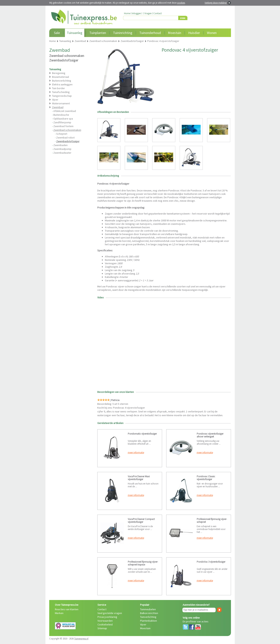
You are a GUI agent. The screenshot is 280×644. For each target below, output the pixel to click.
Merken (59, 613)
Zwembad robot (65, 138)
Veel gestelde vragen (110, 613)
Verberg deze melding (216, 3)
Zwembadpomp (62, 149)
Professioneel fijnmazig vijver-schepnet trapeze (143, 563)
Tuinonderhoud (150, 33)
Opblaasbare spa (63, 119)
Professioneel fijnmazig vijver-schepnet (212, 521)
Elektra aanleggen (62, 84)
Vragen (148, 13)
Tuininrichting (123, 33)
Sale (57, 33)
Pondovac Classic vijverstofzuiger (206, 478)
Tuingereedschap (62, 96)
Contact (158, 13)
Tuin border (58, 88)
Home (127, 13)
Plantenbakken (149, 621)
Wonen (212, 33)
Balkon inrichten (149, 613)
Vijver (55, 100)
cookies (181, 3)
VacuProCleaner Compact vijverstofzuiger (141, 521)
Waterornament (61, 103)
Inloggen (136, 13)
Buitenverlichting (62, 81)
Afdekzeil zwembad (65, 111)
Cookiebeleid (105, 624)
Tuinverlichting (148, 617)
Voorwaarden (105, 621)
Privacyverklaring (107, 617)
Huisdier (194, 33)
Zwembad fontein (63, 126)
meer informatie (136, 453)
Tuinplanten (98, 33)
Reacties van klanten (67, 609)
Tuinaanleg (75, 33)
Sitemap (102, 628)
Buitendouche (61, 115)
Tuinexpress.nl (81, 639)
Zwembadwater (62, 153)
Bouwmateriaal (60, 77)
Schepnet (62, 134)
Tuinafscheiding (61, 92)
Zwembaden (60, 145)
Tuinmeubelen (148, 609)
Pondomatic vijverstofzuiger (142, 434)
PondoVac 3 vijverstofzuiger (211, 562)
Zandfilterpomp (62, 122)
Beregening (59, 73)
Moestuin (175, 33)
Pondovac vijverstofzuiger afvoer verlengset (210, 435)
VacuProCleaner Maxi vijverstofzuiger (139, 478)
